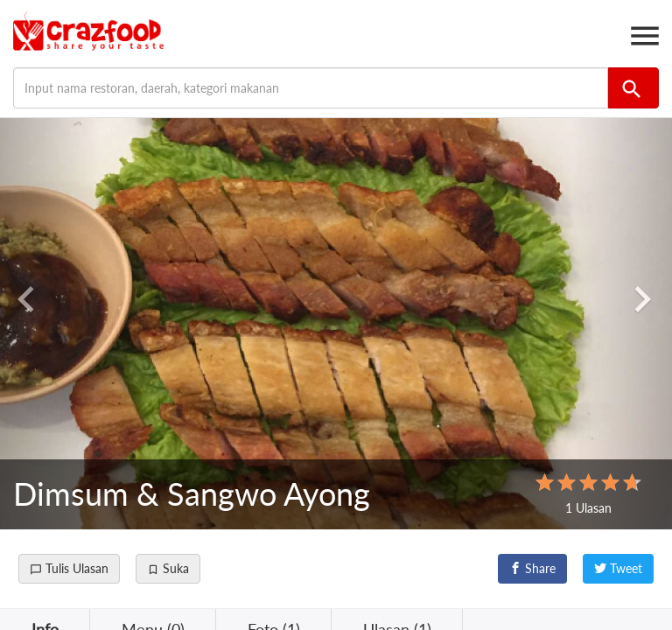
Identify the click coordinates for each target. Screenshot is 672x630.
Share (532, 568)
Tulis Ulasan (69, 568)
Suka (168, 568)
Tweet (618, 568)
